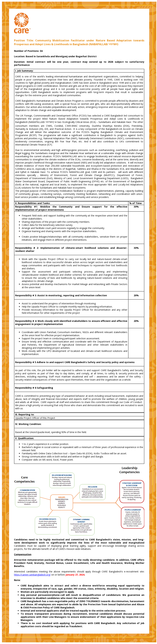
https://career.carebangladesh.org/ (32, 575)
